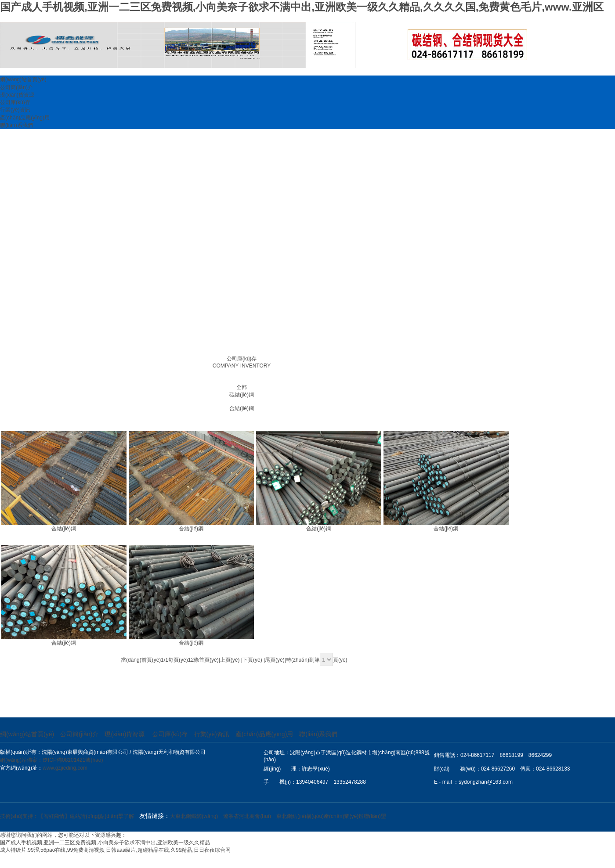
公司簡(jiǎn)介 (16, 87)
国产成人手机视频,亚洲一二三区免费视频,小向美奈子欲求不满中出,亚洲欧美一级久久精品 (105, 843)
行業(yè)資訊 (15, 110)
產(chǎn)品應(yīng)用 (25, 118)
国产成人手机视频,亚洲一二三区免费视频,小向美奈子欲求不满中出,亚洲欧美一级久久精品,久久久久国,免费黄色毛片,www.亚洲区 (302, 7)
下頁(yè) (252, 660)
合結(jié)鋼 (242, 408)
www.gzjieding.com (65, 768)
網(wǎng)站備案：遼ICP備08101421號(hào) (51, 760)
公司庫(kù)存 (15, 102)
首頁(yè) (209, 660)
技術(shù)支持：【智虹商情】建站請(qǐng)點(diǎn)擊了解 (67, 816)
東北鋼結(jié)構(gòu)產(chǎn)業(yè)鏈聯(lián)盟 (331, 816)
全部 (242, 387)
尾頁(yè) (275, 660)
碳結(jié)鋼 (242, 395)
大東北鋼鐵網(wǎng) (194, 816)
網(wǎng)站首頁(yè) (23, 79)
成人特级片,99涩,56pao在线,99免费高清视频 (52, 850)
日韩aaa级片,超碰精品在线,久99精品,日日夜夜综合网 (168, 850)
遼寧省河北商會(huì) (247, 816)
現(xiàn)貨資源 (17, 95)
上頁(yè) (230, 660)
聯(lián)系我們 (16, 125)
